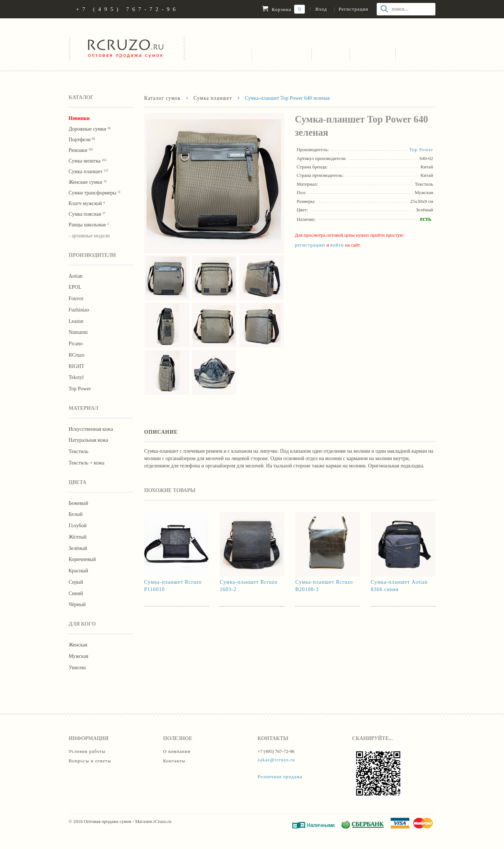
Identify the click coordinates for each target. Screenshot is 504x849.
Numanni (78, 332)
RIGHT (76, 366)
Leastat (76, 321)
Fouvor (76, 298)
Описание (161, 432)
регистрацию (310, 245)
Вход (321, 9)
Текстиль (78, 451)
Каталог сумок (162, 98)
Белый (76, 514)
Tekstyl (76, 377)
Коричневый (82, 559)
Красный (78, 571)
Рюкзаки (81, 150)
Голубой (78, 526)
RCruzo (77, 355)
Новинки (79, 118)
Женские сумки (88, 182)
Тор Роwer (80, 389)
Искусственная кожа (91, 429)
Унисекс (78, 668)
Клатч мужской (87, 203)
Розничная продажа (280, 777)
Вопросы (331, 54)
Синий (76, 593)
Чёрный (77, 604)
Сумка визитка (87, 161)
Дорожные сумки (90, 129)
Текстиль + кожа (86, 463)
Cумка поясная (87, 214)
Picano (76, 344)
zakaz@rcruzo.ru (276, 760)
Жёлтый (78, 537)
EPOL (75, 287)
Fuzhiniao (79, 310)
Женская (78, 645)
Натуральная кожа (88, 440)
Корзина (283, 9)
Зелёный (78, 548)
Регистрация (353, 9)
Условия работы (282, 54)
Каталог (234, 54)
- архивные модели (89, 236)
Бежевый (78, 503)
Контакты (415, 54)
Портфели (82, 140)
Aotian (76, 276)
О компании (373, 54)
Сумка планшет (88, 172)
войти (337, 245)
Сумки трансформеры (95, 193)
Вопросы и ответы (90, 761)
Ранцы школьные (89, 225)
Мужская (78, 656)
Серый (76, 582)
